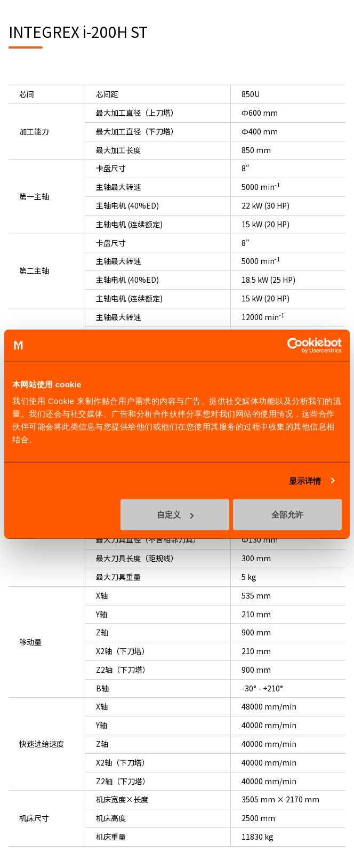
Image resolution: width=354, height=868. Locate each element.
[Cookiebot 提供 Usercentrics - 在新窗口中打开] (295, 345)
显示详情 (305, 480)
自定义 (175, 515)
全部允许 (287, 515)
